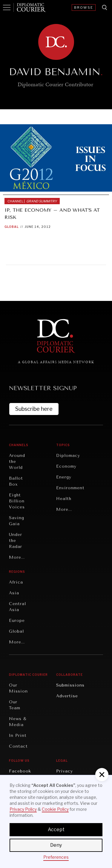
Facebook (20, 771)
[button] (102, 775)
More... (17, 557)
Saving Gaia (17, 521)
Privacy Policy (23, 809)
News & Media (18, 722)
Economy (66, 466)
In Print (18, 736)
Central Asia (17, 607)
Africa (16, 582)
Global (12, 227)
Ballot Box (16, 481)
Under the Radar (16, 541)
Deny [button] (56, 845)
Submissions (70, 685)
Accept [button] (56, 830)
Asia (14, 593)
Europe (17, 621)
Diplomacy (68, 456)
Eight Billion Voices (17, 501)
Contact (18, 746)
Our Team (15, 705)
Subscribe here (34, 409)
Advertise (67, 696)
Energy (64, 477)
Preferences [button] (56, 857)
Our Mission (18, 688)
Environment (70, 488)
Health (64, 499)
